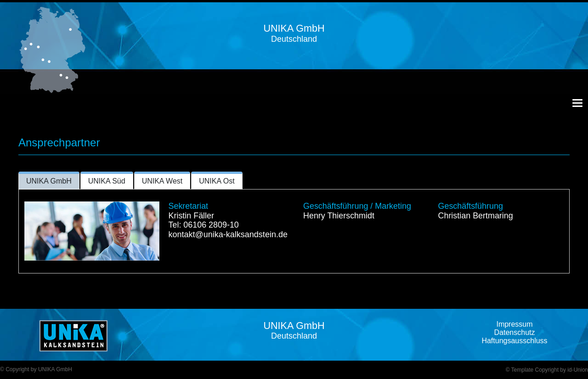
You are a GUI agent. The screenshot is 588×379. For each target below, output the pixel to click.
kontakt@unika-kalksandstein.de (228, 234)
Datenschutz (515, 332)
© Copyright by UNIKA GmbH (36, 369)
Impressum (514, 324)
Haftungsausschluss (514, 341)
